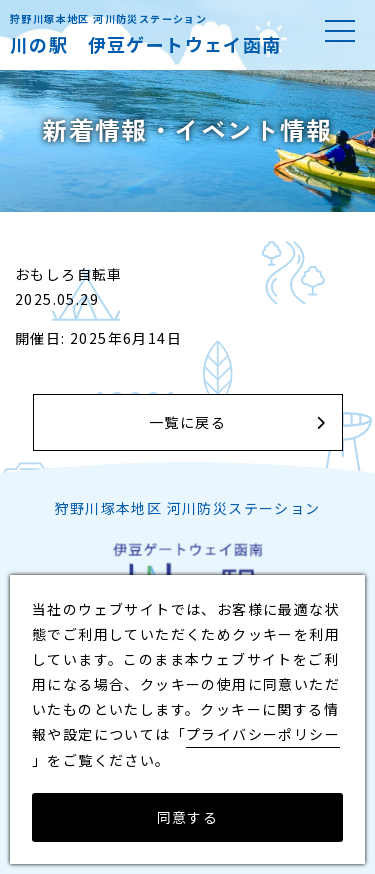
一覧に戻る (187, 422)
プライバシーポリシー (263, 734)
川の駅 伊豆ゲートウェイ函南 (146, 44)
